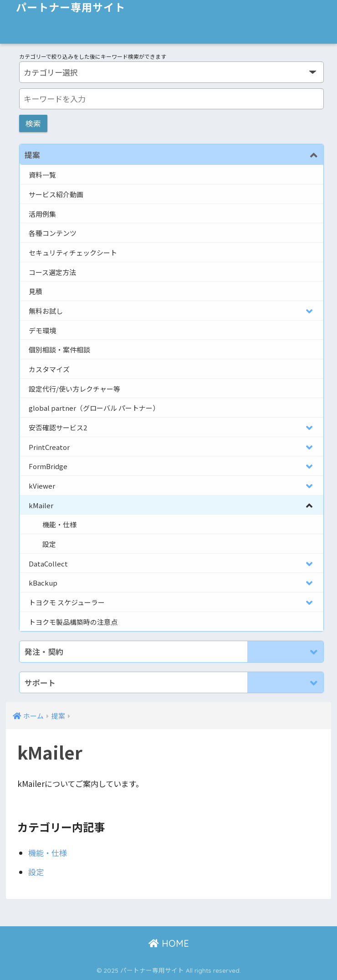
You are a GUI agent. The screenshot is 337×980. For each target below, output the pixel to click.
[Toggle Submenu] (285, 155)
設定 (36, 872)
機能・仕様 (48, 853)
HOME (169, 943)
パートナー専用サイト (71, 8)
